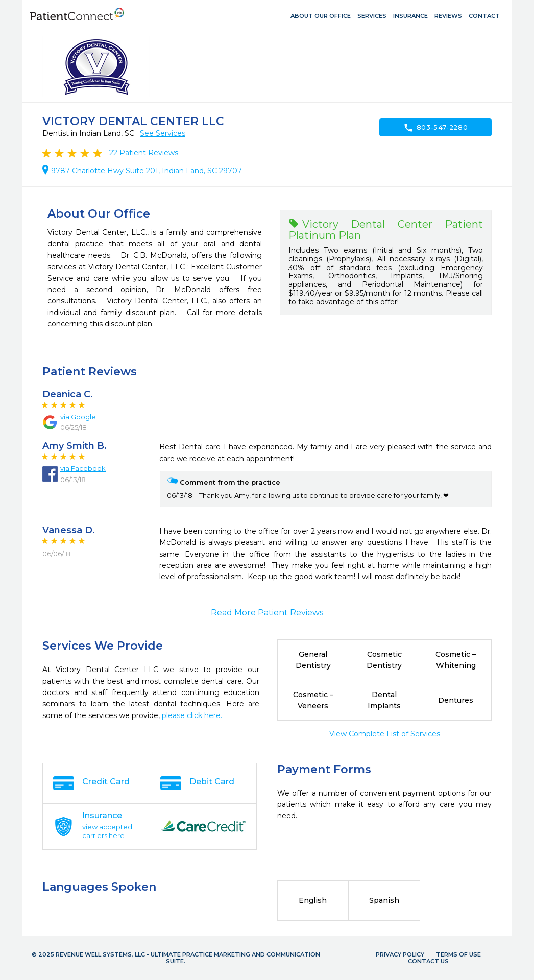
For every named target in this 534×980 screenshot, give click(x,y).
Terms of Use (458, 954)
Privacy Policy (400, 954)
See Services (163, 133)
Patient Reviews (144, 153)
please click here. (192, 715)
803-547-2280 (436, 128)
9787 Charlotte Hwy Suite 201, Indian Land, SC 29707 (147, 171)
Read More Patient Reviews (267, 613)
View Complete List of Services (385, 734)
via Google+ (80, 417)
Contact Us (428, 961)
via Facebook (83, 468)
